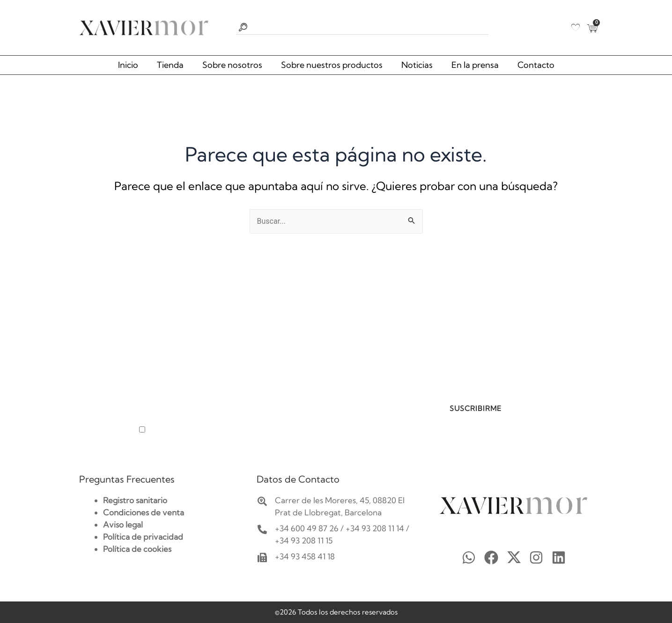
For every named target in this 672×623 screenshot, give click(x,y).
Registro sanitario (135, 500)
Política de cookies (137, 549)
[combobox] (362, 28)
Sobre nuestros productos (332, 65)
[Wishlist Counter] (576, 28)
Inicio (128, 65)
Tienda (170, 65)
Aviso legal (123, 524)
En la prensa (475, 65)
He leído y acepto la (216, 430)
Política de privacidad (143, 537)
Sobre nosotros (232, 65)
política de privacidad (250, 430)
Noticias (417, 65)
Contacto (536, 65)
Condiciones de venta (144, 512)
